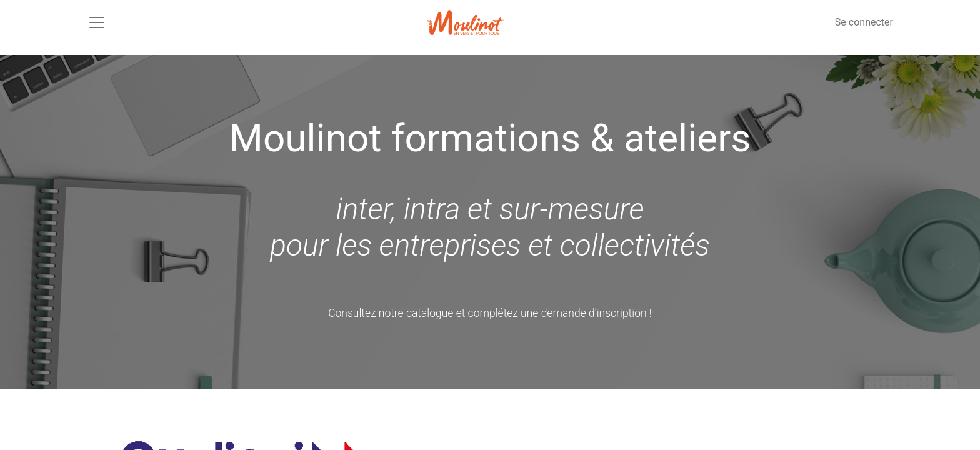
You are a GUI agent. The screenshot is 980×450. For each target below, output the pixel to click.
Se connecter (864, 22)
